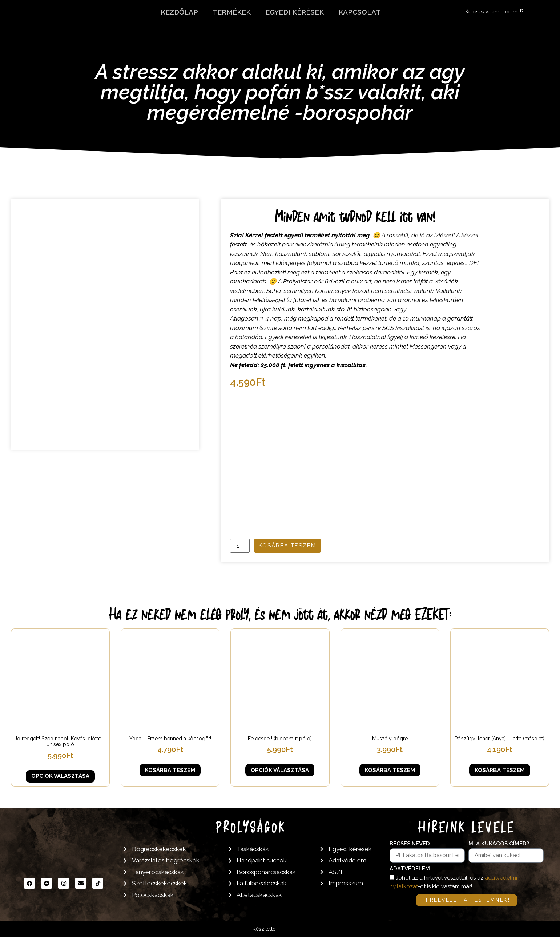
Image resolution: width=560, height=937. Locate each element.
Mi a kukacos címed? (499, 844)
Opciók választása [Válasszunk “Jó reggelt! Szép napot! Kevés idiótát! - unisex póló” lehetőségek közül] (60, 776)
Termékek (232, 12)
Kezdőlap (179, 12)
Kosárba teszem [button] (170, 770)
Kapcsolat (359, 12)
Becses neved (410, 844)
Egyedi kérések (295, 12)
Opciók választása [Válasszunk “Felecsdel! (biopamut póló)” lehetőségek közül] (280, 770)
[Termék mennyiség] (240, 546)
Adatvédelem (410, 869)
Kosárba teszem (287, 546)
